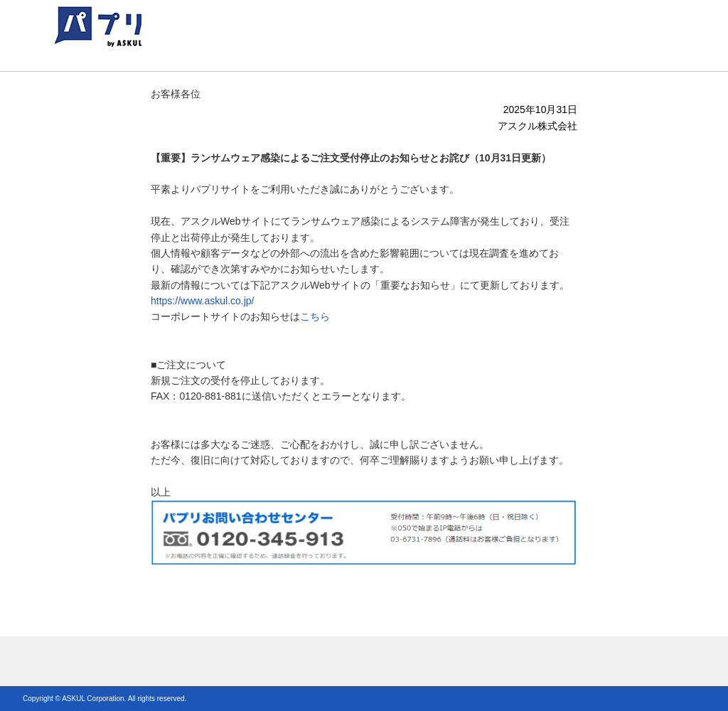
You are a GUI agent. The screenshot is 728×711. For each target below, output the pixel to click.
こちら (315, 316)
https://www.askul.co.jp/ (203, 301)
